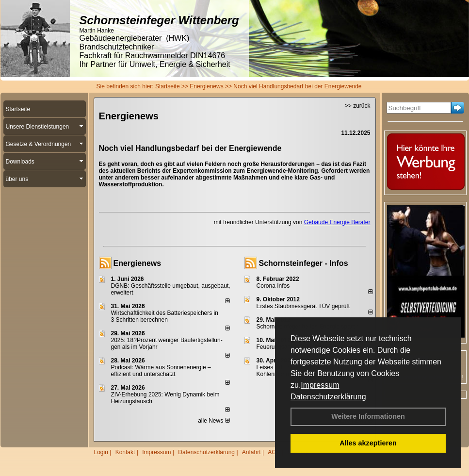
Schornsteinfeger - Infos (304, 263)
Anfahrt (251, 452)
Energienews (137, 263)
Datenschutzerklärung (328, 397)
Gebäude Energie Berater (337, 222)
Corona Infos (273, 286)
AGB (274, 452)
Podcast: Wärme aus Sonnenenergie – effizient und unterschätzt (161, 371)
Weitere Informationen (368, 416)
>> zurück (358, 106)
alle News (214, 421)
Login (101, 452)
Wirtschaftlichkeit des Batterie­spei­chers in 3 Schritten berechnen (165, 316)
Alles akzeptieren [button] (368, 443)
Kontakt (125, 452)
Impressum (320, 385)
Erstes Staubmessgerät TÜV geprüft (303, 306)
